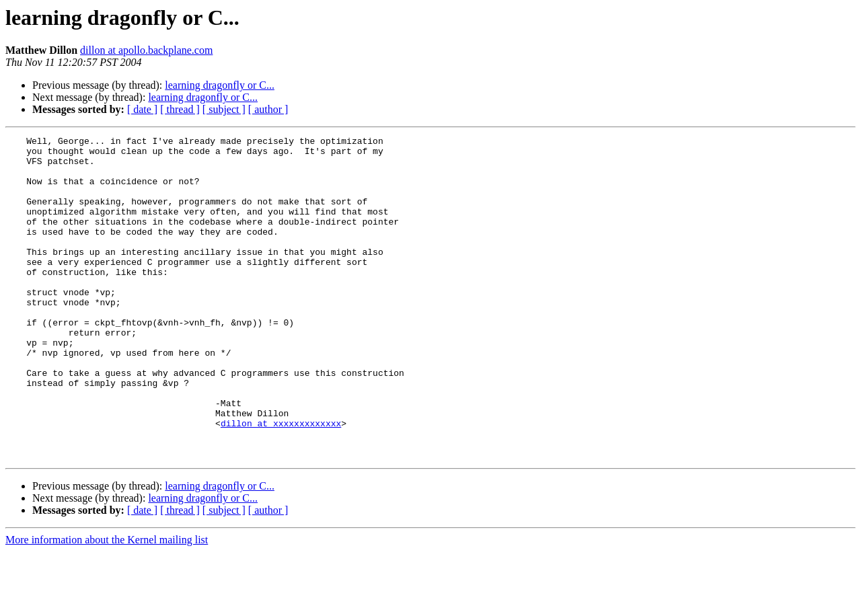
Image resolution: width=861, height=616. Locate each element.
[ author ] (268, 109)
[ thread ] (180, 109)
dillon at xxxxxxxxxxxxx (281, 482)
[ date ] (142, 109)
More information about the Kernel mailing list (107, 604)
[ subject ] (224, 109)
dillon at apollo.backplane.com (146, 50)
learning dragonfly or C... (220, 85)
